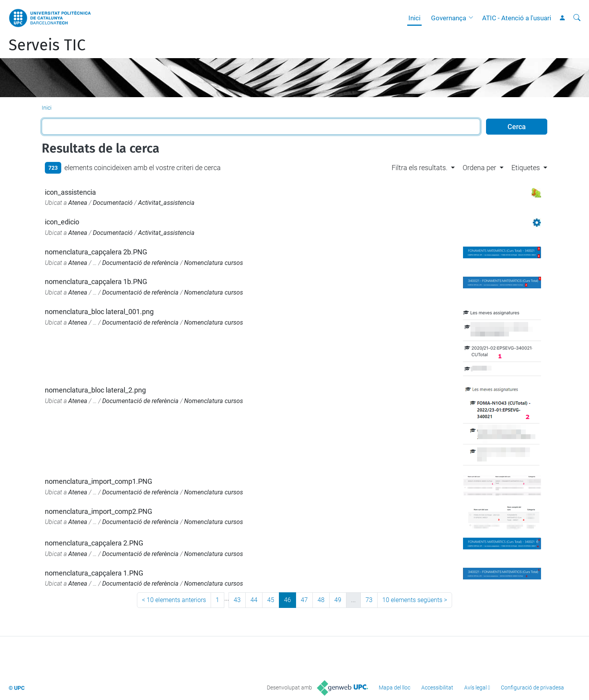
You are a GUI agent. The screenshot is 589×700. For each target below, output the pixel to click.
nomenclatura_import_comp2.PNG (98, 511)
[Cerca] (577, 18)
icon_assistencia (70, 192)
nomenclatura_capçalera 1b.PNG (96, 282)
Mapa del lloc (395, 688)
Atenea (78, 203)
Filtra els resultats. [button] (420, 168)
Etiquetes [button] (526, 168)
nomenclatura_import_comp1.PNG (98, 481)
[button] (473, 18)
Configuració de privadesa (532, 688)
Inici (414, 18)
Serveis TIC (47, 45)
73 (369, 600)
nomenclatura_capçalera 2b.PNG (96, 252)
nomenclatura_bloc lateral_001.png (99, 312)
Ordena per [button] (479, 168)
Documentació (113, 203)
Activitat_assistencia (166, 203)
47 (304, 600)
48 (321, 600)
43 (237, 600)
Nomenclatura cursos (214, 263)
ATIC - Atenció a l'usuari (517, 18)
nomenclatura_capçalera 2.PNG (94, 543)
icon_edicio (62, 222)
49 (338, 600)
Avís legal (475, 688)
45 (271, 600)
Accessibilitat (437, 688)
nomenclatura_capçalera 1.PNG (94, 573)
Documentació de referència (140, 263)
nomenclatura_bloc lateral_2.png (95, 390)
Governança (449, 18)
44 (254, 600)
